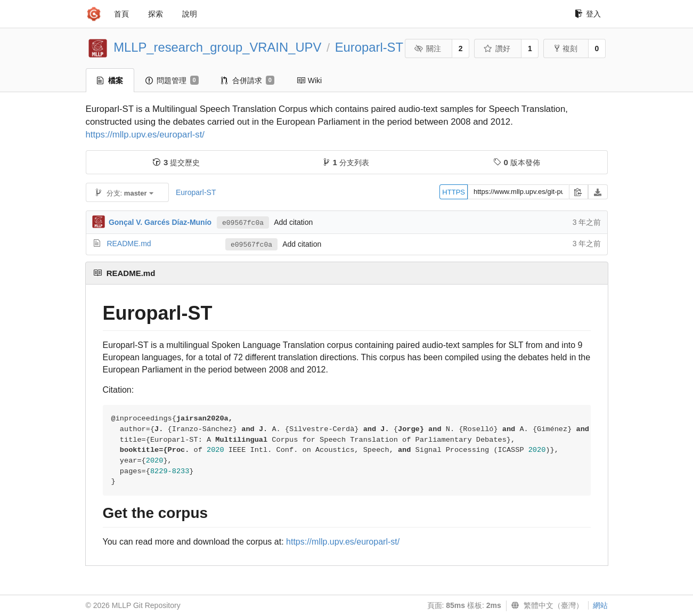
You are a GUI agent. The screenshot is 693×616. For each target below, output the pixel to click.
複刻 (566, 48)
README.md (129, 244)
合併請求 (248, 80)
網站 (600, 605)
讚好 (497, 48)
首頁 (121, 14)
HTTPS (454, 192)
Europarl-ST (369, 47)
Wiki (309, 80)
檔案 (110, 80)
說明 (190, 14)
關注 (428, 48)
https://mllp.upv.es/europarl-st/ (145, 135)
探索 (156, 14)
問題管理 (172, 80)
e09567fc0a (243, 223)
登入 (588, 14)
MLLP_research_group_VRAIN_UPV (217, 47)
